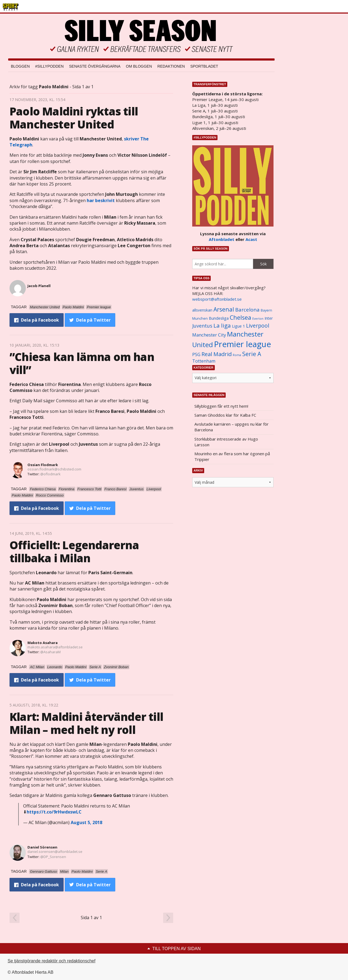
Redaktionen (171, 66)
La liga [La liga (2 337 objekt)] (222, 325)
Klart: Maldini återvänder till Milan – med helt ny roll (86, 723)
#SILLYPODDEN (49, 66)
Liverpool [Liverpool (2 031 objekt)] (258, 326)
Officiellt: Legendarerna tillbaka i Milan (74, 552)
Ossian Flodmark (43, 465)
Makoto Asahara (43, 643)
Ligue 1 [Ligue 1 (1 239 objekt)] (238, 326)
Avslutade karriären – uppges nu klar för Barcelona (232, 427)
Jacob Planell (39, 286)
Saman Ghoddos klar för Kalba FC (225, 415)
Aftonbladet (222, 239)
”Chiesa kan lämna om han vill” (82, 363)
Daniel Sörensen (42, 847)
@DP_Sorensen (53, 857)
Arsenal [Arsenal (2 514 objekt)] (224, 309)
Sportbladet (204, 66)
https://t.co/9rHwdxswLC (54, 812)
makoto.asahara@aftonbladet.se (55, 647)
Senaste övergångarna (95, 66)
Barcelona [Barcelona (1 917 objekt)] (247, 310)
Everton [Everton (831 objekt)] (258, 319)
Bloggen (20, 66)
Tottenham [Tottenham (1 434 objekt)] (204, 361)
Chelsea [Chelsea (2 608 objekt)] (240, 317)
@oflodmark (50, 474)
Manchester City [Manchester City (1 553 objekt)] (209, 335)
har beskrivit (101, 200)
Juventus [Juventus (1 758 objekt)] (202, 326)
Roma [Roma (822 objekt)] (237, 355)
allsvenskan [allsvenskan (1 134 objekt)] (202, 310)
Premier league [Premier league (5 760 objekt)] (243, 344)
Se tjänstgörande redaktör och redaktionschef (52, 961)
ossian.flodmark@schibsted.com (54, 469)
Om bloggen (139, 66)
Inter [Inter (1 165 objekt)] (269, 318)
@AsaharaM (50, 652)
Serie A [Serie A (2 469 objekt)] (252, 354)
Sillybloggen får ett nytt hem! (221, 406)
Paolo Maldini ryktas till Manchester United (74, 118)
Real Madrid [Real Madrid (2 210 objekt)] (217, 354)
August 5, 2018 (86, 822)
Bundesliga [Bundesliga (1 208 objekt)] (219, 318)
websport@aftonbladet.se (217, 299)
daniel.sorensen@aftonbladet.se (55, 852)
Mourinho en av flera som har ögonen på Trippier (232, 456)
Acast (251, 239)
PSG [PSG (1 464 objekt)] (196, 354)
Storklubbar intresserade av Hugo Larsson (226, 442)
